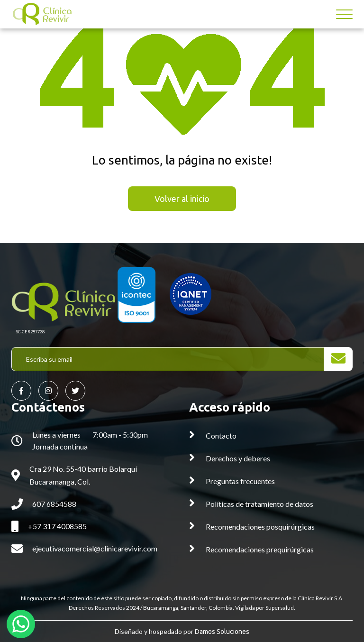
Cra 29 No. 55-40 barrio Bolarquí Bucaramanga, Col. (83, 475)
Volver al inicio (182, 199)
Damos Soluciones (222, 632)
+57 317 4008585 (57, 526)
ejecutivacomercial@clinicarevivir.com (95, 548)
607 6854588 (54, 504)
